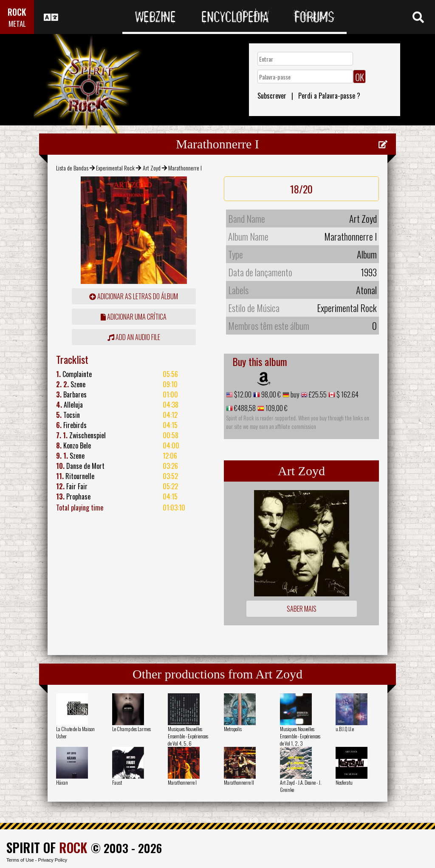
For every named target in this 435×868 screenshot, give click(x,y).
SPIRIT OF (47, 847)
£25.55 (317, 394)
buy (294, 394)
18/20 (301, 189)
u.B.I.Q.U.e (345, 729)
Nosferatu (344, 782)
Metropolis (233, 729)
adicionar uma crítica (134, 317)
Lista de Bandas (72, 168)
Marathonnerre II (239, 782)
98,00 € (270, 394)
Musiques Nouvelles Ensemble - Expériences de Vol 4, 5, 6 (188, 736)
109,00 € (276, 408)
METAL (17, 24)
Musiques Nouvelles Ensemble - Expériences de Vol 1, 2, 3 (300, 736)
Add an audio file (134, 337)
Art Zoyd (152, 168)
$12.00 (242, 394)
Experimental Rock (115, 168)
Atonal (366, 290)
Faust (117, 782)
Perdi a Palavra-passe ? (329, 96)
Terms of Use (20, 860)
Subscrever (272, 96)
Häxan (62, 782)
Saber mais (302, 609)
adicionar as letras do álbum (134, 296)
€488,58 (244, 408)
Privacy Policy (53, 860)
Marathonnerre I (182, 782)
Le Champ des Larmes (131, 729)
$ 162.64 (347, 394)
